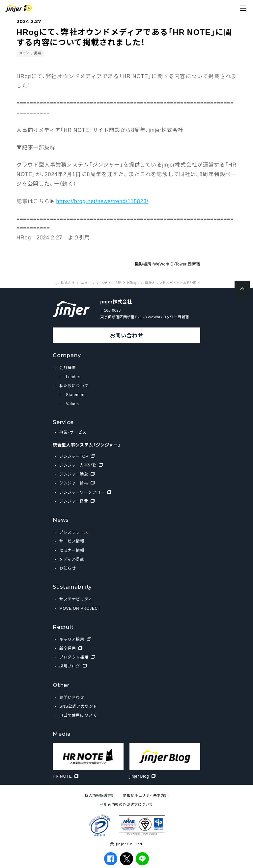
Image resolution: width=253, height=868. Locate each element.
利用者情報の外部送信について (126, 804)
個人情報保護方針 (100, 795)
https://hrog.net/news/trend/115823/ (102, 201)
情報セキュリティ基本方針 (146, 795)
